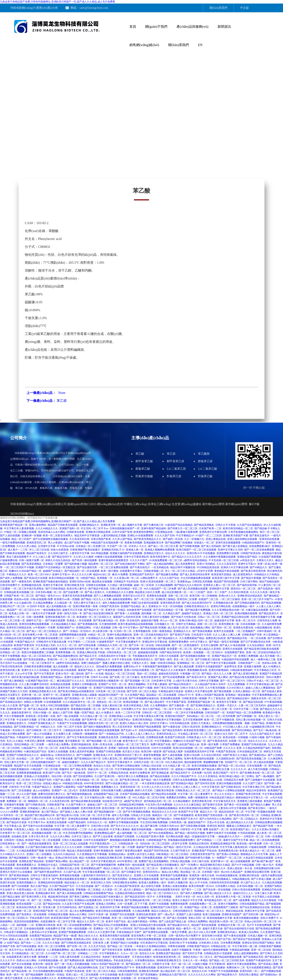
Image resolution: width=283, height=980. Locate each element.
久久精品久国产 (172, 613)
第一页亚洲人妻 (47, 907)
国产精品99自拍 (52, 904)
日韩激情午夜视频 (14, 805)
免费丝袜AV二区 (236, 968)
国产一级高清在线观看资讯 (36, 844)
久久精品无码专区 (91, 957)
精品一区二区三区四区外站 (36, 656)
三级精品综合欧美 (73, 730)
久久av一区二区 (129, 953)
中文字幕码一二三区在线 (81, 642)
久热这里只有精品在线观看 (258, 858)
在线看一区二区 (238, 741)
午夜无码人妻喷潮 (35, 741)
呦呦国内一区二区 (38, 801)
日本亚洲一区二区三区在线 (110, 691)
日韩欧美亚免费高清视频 (38, 667)
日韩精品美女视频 (58, 914)
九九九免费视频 (236, 684)
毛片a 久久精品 (15, 741)
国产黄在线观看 (223, 691)
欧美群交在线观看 (57, 822)
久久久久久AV (239, 769)
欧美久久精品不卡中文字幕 (188, 900)
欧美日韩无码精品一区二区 (238, 528)
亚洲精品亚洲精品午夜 (223, 844)
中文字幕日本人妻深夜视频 (19, 528)
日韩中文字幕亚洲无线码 (44, 875)
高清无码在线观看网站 (26, 921)
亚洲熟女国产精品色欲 (31, 861)
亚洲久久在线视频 (58, 752)
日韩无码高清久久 (199, 939)
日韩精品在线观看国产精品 (98, 893)
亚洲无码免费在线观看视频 (34, 624)
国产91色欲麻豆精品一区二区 (122, 783)
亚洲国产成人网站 (218, 677)
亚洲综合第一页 (169, 868)
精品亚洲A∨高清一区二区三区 (226, 921)
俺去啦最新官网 (193, 762)
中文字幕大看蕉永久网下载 (149, 716)
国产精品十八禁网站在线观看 (229, 790)
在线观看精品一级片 (243, 606)
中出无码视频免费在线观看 (196, 578)
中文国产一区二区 (117, 546)
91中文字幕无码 (211, 787)
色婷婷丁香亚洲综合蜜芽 (129, 851)
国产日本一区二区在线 (141, 645)
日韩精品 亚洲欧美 (271, 815)
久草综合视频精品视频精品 (163, 808)
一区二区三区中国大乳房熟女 (28, 589)
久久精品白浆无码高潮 (206, 847)
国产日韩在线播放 (26, 946)
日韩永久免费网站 (198, 921)
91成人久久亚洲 (9, 705)
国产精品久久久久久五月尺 (187, 557)
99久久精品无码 (174, 762)
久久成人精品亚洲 (98, 829)
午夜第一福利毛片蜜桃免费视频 (210, 950)
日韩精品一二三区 (88, 953)
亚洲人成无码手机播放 (82, 752)
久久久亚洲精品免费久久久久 (40, 978)
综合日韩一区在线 (61, 776)
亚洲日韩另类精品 (142, 720)
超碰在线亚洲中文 (21, 713)
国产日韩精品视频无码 (247, 603)
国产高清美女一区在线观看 (31, 914)
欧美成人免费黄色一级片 (153, 883)
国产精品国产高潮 (263, 826)
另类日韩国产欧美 (101, 539)
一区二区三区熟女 (161, 900)
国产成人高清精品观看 (69, 893)
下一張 (273, 102)
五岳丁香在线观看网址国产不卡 (117, 968)
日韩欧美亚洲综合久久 (197, 606)
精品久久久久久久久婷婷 (68, 847)
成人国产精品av (50, 812)
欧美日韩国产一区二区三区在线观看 (196, 550)
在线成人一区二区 (204, 543)
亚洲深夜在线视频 (78, 819)
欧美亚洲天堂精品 (221, 574)
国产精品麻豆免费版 (167, 574)
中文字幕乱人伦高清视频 (266, 897)
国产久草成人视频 (261, 879)
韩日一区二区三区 (270, 532)
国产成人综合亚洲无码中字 (197, 603)
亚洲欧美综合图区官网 (257, 872)
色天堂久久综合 (131, 752)
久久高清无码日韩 (79, 539)
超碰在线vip (47, 755)
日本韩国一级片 (211, 872)
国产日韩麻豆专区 (131, 872)
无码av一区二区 (110, 780)
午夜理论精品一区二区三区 (31, 890)
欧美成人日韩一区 (19, 613)
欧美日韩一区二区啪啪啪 (203, 596)
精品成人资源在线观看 (79, 851)
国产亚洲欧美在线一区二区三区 (257, 773)
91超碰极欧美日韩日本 (262, 727)
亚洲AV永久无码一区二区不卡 (231, 734)
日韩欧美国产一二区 (249, 663)
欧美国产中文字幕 (188, 812)
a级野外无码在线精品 (195, 560)
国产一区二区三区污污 (233, 681)
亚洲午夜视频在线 (103, 851)
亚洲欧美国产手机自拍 (204, 851)
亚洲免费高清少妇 (228, 851)
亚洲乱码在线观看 (41, 798)
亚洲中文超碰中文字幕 (77, 677)
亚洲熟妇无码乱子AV (113, 550)
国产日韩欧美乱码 (231, 787)
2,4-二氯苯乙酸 (208, 469)
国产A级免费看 (241, 900)
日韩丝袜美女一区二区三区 (121, 652)
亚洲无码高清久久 (143, 659)
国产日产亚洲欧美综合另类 (256, 642)
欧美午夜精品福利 (53, 698)
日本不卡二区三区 (96, 698)
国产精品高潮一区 (21, 971)
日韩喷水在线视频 (96, 585)
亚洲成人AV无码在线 (36, 968)
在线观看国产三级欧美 (226, 907)
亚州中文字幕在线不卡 (120, 762)
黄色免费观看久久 (26, 865)
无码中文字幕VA (159, 723)
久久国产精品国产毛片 (62, 886)
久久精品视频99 (182, 801)
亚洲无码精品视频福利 (29, 698)
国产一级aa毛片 (166, 914)
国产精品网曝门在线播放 (179, 543)
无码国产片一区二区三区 (238, 762)
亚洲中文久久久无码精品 (35, 670)
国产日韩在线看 (87, 645)
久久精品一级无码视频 (120, 585)
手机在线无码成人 (123, 960)
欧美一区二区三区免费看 (52, 946)
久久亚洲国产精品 (135, 695)
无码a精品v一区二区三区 (200, 716)
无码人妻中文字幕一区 (16, 762)
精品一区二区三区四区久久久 (163, 893)
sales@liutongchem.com (94, 8)
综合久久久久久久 (175, 553)
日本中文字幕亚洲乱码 (136, 557)
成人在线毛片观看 (151, 886)
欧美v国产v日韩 (52, 773)
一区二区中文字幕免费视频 (188, 713)
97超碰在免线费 (258, 847)
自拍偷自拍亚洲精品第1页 (93, 748)
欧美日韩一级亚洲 (151, 752)
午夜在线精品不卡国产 (129, 932)
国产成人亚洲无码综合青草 (195, 574)
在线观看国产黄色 (234, 652)
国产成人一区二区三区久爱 (163, 546)
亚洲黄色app (184, 582)
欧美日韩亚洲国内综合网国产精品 (198, 808)
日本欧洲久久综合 (209, 943)
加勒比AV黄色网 (33, 702)
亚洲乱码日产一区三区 (13, 606)
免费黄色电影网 (179, 904)
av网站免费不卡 (149, 578)
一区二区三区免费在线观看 (113, 567)
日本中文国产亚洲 (122, 532)
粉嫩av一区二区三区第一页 (217, 709)
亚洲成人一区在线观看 (79, 620)
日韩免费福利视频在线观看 (228, 723)
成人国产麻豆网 (149, 826)
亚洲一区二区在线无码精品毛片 (151, 635)
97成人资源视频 (102, 628)
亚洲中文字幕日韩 (53, 585)
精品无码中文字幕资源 (87, 536)
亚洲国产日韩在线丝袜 (254, 744)
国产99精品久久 (258, 567)
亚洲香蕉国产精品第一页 (14, 525)
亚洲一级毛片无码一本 (69, 613)
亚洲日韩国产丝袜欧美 (16, 879)
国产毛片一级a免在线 (265, 730)
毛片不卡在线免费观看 (259, 925)
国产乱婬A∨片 (129, 730)
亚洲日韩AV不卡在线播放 (201, 553)
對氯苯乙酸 (205, 476)
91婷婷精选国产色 (156, 840)
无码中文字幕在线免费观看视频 (144, 939)
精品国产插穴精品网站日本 (40, 815)
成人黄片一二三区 (18, 550)
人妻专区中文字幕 (79, 553)
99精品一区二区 (97, 635)
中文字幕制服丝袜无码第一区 (131, 769)
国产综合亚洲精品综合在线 (255, 907)
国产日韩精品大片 (100, 659)
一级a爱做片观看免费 (186, 532)
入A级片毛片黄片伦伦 (185, 681)
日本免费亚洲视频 (230, 943)
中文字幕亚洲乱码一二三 (103, 844)
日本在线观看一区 (257, 766)
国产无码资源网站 (83, 776)
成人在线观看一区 (63, 667)
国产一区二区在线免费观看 (259, 550)
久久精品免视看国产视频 (30, 851)
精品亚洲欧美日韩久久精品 (215, 865)
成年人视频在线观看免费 (116, 603)
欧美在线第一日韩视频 (235, 737)
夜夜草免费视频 (152, 755)
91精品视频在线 (263, 628)
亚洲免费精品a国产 (105, 833)
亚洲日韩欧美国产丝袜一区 (15, 900)
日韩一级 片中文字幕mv (125, 628)
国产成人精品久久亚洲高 (207, 649)
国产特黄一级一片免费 (122, 847)
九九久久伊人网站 (60, 836)
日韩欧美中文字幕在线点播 (51, 642)
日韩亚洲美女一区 (10, 844)
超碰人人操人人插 (19, 939)
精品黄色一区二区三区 (101, 564)
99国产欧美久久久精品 (235, 755)
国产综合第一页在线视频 (217, 890)
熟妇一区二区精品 (147, 674)
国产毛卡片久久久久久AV (125, 826)
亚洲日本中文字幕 (255, 911)
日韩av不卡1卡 (186, 695)
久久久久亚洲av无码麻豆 (265, 829)
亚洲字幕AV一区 (220, 861)
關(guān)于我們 (156, 27)
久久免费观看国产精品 (192, 638)
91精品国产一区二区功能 (44, 769)
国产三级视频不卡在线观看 (260, 780)
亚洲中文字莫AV (247, 564)
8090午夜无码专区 (94, 783)
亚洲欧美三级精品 (165, 599)
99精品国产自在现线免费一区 (107, 543)
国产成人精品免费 (184, 667)
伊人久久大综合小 (224, 794)
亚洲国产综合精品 (131, 606)
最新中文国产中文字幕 (236, 840)
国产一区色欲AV (104, 886)
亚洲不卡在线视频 (159, 904)
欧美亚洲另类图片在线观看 (115, 936)
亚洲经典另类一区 (16, 709)
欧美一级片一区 (15, 975)
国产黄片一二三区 (192, 890)
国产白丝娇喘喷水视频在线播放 (50, 539)
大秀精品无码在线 (118, 773)
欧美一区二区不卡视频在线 (219, 720)
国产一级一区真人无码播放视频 (72, 964)
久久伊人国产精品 (122, 539)
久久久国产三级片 (253, 783)
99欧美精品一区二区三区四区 (172, 854)
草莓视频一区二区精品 (88, 890)
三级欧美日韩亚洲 (164, 790)
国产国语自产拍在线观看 (247, 939)
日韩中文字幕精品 (186, 624)
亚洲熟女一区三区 (103, 929)
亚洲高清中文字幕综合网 (213, 532)
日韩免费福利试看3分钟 (267, 868)
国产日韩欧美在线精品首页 (76, 943)
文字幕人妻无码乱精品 (50, 720)
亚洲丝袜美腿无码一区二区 (60, 617)
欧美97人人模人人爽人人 (187, 787)
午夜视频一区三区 (190, 674)
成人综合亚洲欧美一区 (174, 592)
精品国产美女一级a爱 (65, 936)
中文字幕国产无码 (41, 780)
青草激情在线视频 (69, 875)
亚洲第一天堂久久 (227, 705)
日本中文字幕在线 (113, 900)
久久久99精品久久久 (47, 528)
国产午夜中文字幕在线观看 (221, 663)
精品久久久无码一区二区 (91, 921)
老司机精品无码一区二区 (158, 801)
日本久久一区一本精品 (195, 960)
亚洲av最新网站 (38, 525)
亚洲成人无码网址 (106, 904)
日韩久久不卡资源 (225, 525)
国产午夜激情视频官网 (110, 670)
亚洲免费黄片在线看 (228, 553)
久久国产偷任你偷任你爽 (39, 847)
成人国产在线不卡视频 (77, 543)
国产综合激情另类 (87, 567)
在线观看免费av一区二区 (203, 904)
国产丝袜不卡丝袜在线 (184, 617)
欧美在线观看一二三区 (29, 904)
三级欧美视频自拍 (19, 769)
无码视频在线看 (97, 879)
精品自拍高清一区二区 (231, 812)
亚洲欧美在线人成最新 (84, 695)
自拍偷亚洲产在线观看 (139, 610)
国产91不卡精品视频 (243, 865)
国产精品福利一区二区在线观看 (82, 571)
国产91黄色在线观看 (235, 936)
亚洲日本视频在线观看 (229, 783)
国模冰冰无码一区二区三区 (266, 698)
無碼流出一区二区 (162, 815)
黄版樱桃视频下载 (213, 762)
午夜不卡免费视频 (10, 656)
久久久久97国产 (139, 560)
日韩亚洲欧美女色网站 (125, 883)
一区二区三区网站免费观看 (77, 766)
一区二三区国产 (197, 592)
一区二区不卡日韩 (172, 709)
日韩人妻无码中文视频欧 (156, 617)
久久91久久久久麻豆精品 (187, 805)
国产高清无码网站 (117, 879)
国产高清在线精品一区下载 (168, 610)
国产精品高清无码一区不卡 (140, 897)
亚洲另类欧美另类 (170, 603)
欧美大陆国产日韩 (129, 975)
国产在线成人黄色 (272, 691)
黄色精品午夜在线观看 (227, 571)
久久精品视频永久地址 (64, 624)
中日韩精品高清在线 (208, 567)
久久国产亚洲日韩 (104, 776)
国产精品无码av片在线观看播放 (111, 925)
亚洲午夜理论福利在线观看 (199, 759)
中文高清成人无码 (45, 645)
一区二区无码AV (214, 652)
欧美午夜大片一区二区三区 (138, 741)
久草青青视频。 (165, 897)
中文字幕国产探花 (176, 702)
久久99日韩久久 (235, 688)
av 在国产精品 (12, 943)
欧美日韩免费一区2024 (201, 886)
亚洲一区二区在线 (261, 950)
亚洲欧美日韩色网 (149, 971)
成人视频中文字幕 (132, 525)
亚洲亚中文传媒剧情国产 (209, 667)
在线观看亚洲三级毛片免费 (21, 957)
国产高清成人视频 (268, 964)
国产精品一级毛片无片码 (178, 847)
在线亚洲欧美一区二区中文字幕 (58, 921)
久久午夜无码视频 (215, 688)
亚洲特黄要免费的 (179, 642)
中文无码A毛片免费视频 (159, 805)
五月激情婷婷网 (108, 624)
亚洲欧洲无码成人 (227, 932)
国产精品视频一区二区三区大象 (104, 741)
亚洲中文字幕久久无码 (230, 550)
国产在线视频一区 (82, 688)
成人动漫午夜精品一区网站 (142, 921)
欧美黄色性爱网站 (144, 532)
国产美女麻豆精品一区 (106, 620)
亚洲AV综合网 (192, 755)
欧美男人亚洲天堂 (35, 950)
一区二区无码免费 (225, 716)
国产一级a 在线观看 (68, 716)
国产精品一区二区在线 (120, 946)
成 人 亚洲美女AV (152, 606)
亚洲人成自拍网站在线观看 (242, 539)
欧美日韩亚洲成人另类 (136, 705)
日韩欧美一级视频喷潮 (85, 734)
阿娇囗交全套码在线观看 (145, 603)
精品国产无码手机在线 (156, 851)
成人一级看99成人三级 (263, 659)
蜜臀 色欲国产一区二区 (216, 829)
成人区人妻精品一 (134, 890)
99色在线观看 (21, 868)
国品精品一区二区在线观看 (161, 695)
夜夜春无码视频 (133, 543)
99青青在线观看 (177, 946)
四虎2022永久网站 (26, 960)
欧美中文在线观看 (224, 631)
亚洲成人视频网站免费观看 (160, 550)
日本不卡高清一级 (98, 914)
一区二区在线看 (257, 638)
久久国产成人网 (72, 872)
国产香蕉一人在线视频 (127, 613)
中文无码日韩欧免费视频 (154, 822)
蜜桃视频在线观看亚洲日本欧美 (127, 840)
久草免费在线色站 (145, 960)
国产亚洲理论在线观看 (155, 932)
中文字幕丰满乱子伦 (254, 787)
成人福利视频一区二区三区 (132, 833)
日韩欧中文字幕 (161, 964)
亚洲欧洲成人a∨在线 (120, 716)
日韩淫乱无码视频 (202, 582)
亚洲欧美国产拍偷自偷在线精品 (50, 582)
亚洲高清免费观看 (89, 790)
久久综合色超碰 (85, 886)
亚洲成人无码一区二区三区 (218, 613)
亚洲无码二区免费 (187, 599)
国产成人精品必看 (38, 709)
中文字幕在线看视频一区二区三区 (101, 872)
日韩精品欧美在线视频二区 (19, 592)
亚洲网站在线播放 (10, 819)
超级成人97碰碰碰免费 (188, 769)
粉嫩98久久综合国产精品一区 (25, 571)
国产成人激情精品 (14, 681)
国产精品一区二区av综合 (232, 766)
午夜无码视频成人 (221, 879)
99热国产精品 (88, 578)
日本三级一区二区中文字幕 (95, 815)
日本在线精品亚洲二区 (250, 752)
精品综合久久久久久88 (164, 812)
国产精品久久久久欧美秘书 (171, 670)
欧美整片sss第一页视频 (67, 599)
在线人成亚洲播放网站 (246, 953)
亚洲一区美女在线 (103, 744)
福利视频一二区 (25, 925)
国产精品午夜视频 (251, 578)
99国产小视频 (8, 698)
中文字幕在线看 (64, 759)
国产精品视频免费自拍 (65, 656)
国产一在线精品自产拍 (111, 734)
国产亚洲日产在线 (180, 635)
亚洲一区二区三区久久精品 (101, 971)
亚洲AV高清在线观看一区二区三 (158, 582)
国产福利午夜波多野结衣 (48, 872)
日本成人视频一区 (258, 936)
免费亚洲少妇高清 (216, 638)
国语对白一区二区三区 (244, 589)
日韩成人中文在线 (141, 815)
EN (200, 45)
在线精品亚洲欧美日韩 (109, 858)
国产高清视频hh (149, 975)
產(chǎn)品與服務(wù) (192, 27)
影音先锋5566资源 (212, 936)
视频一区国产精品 (84, 713)
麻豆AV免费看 (120, 574)
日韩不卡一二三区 (74, 638)
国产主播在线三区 (154, 525)
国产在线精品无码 (253, 957)
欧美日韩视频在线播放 (204, 766)
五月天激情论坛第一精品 (98, 798)
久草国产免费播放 (230, 744)
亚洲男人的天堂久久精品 (141, 854)
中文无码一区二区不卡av (95, 528)
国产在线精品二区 (88, 907)
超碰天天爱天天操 (213, 929)
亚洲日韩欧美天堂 (74, 585)
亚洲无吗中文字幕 (110, 907)
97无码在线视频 (247, 833)
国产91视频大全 (111, 709)
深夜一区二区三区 (178, 596)
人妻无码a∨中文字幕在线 (43, 932)
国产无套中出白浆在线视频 (38, 826)
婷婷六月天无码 (144, 790)
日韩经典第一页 (122, 798)
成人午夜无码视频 (258, 769)
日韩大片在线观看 (169, 656)
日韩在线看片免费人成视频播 (117, 790)
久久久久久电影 (51, 943)
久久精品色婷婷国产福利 (257, 748)
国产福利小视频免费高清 (97, 727)
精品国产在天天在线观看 (28, 766)
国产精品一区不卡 (40, 879)
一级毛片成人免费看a (58, 744)
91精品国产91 (29, 748)
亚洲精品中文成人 (48, 865)
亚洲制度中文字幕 (219, 589)
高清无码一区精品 (54, 975)
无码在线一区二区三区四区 (155, 844)
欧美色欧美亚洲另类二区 (167, 957)
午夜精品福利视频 (239, 950)
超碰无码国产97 (197, 822)
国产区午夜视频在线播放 (137, 812)
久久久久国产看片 (57, 819)
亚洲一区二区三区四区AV (14, 918)
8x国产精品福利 (77, 822)
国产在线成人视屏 (173, 752)
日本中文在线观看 (161, 748)
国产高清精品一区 (74, 698)
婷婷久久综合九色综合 (58, 560)
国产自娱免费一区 (73, 592)
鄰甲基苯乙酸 (144, 461)
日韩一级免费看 (35, 617)
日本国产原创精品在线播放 (135, 794)
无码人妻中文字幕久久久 (87, 603)
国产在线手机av (122, 720)
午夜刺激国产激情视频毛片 (157, 667)
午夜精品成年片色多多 (171, 691)
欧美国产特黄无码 (24, 645)
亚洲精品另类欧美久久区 (43, 691)
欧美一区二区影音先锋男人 (58, 536)
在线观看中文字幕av (131, 571)
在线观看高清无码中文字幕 (199, 752)
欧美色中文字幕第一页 (229, 702)
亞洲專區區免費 (155, 737)
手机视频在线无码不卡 (145, 656)
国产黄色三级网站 (173, 759)
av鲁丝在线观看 (49, 649)
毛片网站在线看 (174, 836)
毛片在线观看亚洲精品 (259, 968)
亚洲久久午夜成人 (201, 723)
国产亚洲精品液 (160, 773)
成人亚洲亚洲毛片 (243, 574)
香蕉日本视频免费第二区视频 (38, 652)
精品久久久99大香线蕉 (264, 900)
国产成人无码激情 (177, 918)
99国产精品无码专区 (171, 652)
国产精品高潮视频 (271, 603)
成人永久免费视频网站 (82, 911)
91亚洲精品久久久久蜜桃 (120, 592)
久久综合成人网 (188, 868)
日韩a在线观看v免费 (41, 599)
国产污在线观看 (20, 886)
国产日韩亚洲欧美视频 (193, 826)
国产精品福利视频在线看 (228, 957)
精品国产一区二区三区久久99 (23, 610)
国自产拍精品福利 (269, 582)
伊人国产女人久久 (250, 883)
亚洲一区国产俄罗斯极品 (195, 879)
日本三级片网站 (249, 582)
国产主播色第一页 (179, 705)
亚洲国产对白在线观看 (122, 914)
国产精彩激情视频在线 (79, 794)
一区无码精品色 (160, 567)
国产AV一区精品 (45, 759)
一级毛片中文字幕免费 (43, 613)
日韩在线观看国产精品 (252, 904)
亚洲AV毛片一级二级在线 (70, 674)
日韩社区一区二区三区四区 (157, 713)
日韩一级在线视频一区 (79, 929)
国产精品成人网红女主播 (215, 769)
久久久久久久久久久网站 (202, 975)
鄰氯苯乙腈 (205, 461)
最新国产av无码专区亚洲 (127, 617)
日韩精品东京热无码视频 (18, 638)
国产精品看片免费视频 (198, 610)
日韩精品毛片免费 (234, 780)
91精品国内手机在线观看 (235, 659)
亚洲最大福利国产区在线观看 (126, 553)
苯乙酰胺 (204, 454)
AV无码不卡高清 (36, 606)
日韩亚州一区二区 (254, 836)
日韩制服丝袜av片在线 (132, 737)
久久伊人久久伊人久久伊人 (157, 787)
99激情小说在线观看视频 (109, 557)
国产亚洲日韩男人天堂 (34, 897)
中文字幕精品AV (185, 536)
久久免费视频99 (159, 705)
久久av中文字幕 (24, 674)
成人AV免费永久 (272, 667)
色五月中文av (16, 950)
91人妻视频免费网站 (58, 950)
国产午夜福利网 (130, 649)
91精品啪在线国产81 (253, 543)
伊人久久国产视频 (26, 794)
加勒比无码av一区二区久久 (198, 957)
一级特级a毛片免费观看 (166, 829)
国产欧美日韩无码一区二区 (244, 815)
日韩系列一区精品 (14, 840)
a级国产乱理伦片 (133, 801)
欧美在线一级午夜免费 (249, 844)
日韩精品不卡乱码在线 (126, 582)
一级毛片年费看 (178, 932)
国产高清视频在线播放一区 (195, 656)
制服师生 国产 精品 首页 (73, 769)
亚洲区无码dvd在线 (80, 582)
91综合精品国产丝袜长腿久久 (107, 897)
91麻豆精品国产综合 (35, 752)
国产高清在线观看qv (35, 659)
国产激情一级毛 (163, 659)
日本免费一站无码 (202, 773)
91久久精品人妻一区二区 (94, 716)
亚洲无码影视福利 (219, 670)
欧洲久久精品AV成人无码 (134, 723)
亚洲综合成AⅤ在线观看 (63, 670)
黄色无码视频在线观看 (153, 649)
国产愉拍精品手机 (237, 638)
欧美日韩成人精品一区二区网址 (237, 776)
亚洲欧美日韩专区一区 (161, 769)
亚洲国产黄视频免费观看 (72, 932)
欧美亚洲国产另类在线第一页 (211, 815)
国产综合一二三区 (31, 943)
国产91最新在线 (172, 727)
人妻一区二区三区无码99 (252, 705)
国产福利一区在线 (173, 539)
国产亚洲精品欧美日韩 (137, 900)
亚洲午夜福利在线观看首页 (113, 560)
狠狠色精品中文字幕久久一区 (252, 798)
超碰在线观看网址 (123, 599)
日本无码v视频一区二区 (49, 592)
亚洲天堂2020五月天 (134, 596)
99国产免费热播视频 (88, 787)
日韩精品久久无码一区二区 (112, 645)
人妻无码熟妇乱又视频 (113, 536)
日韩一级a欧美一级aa (42, 858)
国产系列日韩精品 (242, 730)
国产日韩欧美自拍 (35, 805)
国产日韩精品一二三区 (209, 840)
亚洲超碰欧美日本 (154, 543)
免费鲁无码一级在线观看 (131, 865)
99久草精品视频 (100, 553)
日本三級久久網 (263, 893)
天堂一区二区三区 (48, 748)
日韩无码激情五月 (183, 911)
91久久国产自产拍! (221, 939)
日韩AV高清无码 (191, 727)
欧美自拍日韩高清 (26, 907)
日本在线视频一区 (250, 624)
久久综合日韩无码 (211, 755)
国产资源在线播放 (202, 631)
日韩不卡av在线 (99, 677)
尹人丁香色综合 (217, 698)
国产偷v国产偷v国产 (263, 861)
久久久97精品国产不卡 (184, 776)
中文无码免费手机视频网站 (78, 833)
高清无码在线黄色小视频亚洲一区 (105, 681)
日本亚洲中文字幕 (161, 681)
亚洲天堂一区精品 (115, 610)
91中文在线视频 (109, 975)
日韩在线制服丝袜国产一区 (125, 528)
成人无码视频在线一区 (59, 606)
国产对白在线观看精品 (161, 833)
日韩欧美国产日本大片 (185, 819)
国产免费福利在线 (74, 960)
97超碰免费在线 (9, 560)
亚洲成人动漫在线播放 (175, 886)
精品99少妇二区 (102, 574)
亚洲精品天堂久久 (154, 553)
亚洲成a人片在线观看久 (37, 776)
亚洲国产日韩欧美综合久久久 (23, 755)
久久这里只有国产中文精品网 (78, 904)
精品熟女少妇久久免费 (148, 592)
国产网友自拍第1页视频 (153, 628)
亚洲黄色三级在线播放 (250, 801)
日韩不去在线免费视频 (185, 780)
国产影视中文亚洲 (213, 805)
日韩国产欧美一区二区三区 (19, 596)
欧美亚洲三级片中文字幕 (226, 578)
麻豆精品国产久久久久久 (71, 681)
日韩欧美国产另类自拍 (96, 847)
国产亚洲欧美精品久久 (203, 705)
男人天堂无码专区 (122, 727)
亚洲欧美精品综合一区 (43, 868)
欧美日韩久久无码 (101, 883)
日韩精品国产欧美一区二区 (74, 865)
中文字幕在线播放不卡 (128, 642)
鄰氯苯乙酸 (143, 469)
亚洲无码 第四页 (216, 826)
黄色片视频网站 (137, 684)
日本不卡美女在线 (122, 659)
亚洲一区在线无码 (130, 620)
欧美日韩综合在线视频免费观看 (113, 911)
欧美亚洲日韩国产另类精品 (66, 918)
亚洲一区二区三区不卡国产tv (257, 599)
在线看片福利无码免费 (72, 649)
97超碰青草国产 (105, 642)
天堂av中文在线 (216, 822)
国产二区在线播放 (21, 790)
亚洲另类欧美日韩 (202, 801)
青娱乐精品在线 (234, 911)
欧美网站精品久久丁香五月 (73, 978)
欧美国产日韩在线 (175, 737)
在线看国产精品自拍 (41, 936)
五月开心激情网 (209, 645)
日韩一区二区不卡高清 (69, 727)
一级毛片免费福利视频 (13, 543)
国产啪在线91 (164, 819)
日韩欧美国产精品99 (198, 946)
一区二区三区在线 (117, 698)
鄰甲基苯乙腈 (175, 461)
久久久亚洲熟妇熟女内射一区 (228, 610)
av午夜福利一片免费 (44, 628)
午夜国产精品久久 (42, 787)
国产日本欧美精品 (55, 589)
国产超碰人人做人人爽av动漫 (76, 812)
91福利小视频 (257, 737)
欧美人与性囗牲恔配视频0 (55, 705)
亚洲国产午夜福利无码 (258, 960)
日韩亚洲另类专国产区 (203, 854)
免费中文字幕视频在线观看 (124, 822)
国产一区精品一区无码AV (77, 631)
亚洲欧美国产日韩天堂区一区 (167, 907)
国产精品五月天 (88, 656)
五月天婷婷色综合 (67, 907)
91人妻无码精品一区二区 (86, 780)
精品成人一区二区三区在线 (120, 674)
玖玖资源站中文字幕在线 (154, 943)
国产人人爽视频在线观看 (108, 596)
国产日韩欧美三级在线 (208, 659)
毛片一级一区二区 (181, 964)
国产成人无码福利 (211, 546)
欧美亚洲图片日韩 (55, 851)
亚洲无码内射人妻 (10, 670)
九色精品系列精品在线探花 (130, 893)
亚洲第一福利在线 (118, 748)
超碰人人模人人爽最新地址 (260, 688)
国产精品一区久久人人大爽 (96, 599)
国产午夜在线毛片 (140, 567)
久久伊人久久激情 (83, 557)
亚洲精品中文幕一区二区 (232, 925)
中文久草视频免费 (14, 716)
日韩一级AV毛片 (265, 865)
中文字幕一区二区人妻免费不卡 (195, 794)
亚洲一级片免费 (210, 744)
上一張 (10, 102)
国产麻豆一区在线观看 (237, 805)
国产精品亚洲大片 (269, 613)
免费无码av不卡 (132, 667)
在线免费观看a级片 (260, 546)
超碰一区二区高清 (144, 585)
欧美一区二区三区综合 (29, 783)
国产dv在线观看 (58, 968)
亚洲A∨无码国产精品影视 (210, 695)
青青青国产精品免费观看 (148, 727)
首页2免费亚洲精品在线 (61, 890)
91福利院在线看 (222, 730)
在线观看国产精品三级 (106, 794)
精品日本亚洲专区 (256, 790)
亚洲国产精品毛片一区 (224, 656)
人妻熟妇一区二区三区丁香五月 (131, 744)
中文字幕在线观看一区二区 (15, 798)
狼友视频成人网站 (200, 628)
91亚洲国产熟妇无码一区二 (40, 681)
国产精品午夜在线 (98, 589)
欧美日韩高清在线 (140, 748)
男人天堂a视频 (72, 720)
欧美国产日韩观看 (124, 836)
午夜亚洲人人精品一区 (26, 829)
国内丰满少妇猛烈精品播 (25, 677)
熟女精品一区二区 (190, 872)
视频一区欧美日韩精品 (163, 663)
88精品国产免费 (213, 748)
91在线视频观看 (53, 702)
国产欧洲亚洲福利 (19, 875)
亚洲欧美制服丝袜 (30, 812)
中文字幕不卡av (37, 822)
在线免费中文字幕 (125, 638)
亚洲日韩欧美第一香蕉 (85, 606)
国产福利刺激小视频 (76, 564)
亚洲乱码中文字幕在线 (155, 642)
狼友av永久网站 (170, 872)
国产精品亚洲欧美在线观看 (86, 801)
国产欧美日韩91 (257, 808)
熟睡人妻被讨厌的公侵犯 (116, 663)
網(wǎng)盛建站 (191, 504)
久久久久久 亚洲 (232, 748)
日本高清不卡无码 (201, 635)
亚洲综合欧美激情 (146, 914)
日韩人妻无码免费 (69, 957)
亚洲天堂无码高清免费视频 (77, 596)
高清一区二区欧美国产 (124, 918)
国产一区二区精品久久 (246, 819)
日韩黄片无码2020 (169, 826)
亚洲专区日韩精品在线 (19, 628)
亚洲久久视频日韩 (178, 883)
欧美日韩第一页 (111, 808)
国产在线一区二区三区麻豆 (125, 677)
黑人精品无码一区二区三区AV (142, 868)
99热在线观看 (163, 645)
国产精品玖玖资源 (16, 822)
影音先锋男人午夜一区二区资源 (40, 635)
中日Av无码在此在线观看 (14, 936)
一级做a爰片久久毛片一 (229, 836)
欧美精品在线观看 (60, 684)
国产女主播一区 (94, 649)
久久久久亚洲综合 (208, 776)
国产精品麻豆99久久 (179, 925)
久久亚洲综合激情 (40, 939)
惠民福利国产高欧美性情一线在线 (142, 759)
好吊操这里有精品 (148, 978)
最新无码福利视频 (141, 829)
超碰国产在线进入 (53, 571)
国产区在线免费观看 (174, 677)
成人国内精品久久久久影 (240, 822)
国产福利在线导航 (247, 585)
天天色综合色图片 (142, 957)
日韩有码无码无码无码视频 (224, 883)
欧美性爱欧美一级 (229, 624)
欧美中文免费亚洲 (140, 773)
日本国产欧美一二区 (210, 528)
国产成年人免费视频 (11, 578)
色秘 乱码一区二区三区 (101, 769)
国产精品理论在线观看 (164, 794)
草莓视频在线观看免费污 (182, 840)
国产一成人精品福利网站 (160, 564)
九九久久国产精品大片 (262, 734)
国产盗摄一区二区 (29, 705)
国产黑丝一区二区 (222, 628)
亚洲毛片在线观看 (233, 649)
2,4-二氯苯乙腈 (176, 469)
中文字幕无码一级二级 (245, 946)
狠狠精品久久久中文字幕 (254, 854)
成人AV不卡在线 (198, 883)
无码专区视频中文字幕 (263, 617)
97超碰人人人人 (192, 709)
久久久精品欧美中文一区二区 (79, 702)
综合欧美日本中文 (112, 801)
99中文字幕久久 (199, 642)
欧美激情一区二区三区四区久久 (94, 617)
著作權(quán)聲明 (213, 504)
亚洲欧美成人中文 (103, 755)
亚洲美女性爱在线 (243, 628)
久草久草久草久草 (39, 836)
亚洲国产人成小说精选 (189, 914)
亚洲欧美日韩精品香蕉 (98, 532)
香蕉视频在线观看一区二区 (86, 709)
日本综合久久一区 (97, 822)
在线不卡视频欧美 (182, 950)
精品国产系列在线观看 (226, 582)
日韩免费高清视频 (152, 858)
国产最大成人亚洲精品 (235, 546)
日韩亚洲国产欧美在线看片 (85, 550)
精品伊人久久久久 (84, 667)
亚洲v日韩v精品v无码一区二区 (196, 620)
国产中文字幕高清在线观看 (82, 737)
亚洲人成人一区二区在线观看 (108, 939)
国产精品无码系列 (172, 730)
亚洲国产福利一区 (69, 528)
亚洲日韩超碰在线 (81, 744)
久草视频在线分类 (223, 603)
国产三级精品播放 (16, 808)
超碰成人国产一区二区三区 (102, 805)
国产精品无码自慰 (253, 702)
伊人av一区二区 (169, 620)
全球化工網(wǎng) (159, 504)
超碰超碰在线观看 (148, 652)
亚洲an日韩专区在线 (66, 858)
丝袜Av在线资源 (60, 550)
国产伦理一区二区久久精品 (142, 691)
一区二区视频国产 (245, 631)
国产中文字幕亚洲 (44, 674)
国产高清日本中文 (197, 677)
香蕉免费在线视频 (146, 968)
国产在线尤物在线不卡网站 (130, 564)
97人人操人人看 (42, 557)
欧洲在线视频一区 (133, 702)
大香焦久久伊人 (265, 560)
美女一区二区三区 (184, 659)
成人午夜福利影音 (59, 709)
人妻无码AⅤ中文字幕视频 (232, 808)
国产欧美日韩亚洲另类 (253, 571)
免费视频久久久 (110, 787)
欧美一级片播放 (110, 571)
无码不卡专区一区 (185, 897)
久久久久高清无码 (227, 564)
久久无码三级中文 (58, 553)
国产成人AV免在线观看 (233, 645)
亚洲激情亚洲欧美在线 (102, 819)
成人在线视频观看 (240, 861)
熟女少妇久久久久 (88, 936)
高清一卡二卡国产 (217, 592)
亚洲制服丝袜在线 (31, 585)
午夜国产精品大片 (25, 642)
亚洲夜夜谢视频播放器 (29, 773)
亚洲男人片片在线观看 (146, 875)
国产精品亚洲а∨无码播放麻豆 (163, 865)
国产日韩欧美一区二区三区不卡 (44, 730)
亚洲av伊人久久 (227, 596)
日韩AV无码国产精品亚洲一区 (108, 964)
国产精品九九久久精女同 (188, 585)
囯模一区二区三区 (207, 624)
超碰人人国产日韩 (63, 713)
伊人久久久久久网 (82, 574)
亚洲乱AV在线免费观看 (140, 536)
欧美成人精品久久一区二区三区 (257, 851)
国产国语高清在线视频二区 (251, 759)
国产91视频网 (84, 755)
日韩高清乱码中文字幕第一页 (115, 656)
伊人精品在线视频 (264, 762)
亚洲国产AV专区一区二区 (113, 684)
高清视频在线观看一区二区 (46, 833)
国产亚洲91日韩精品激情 (126, 766)
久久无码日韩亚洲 (238, 592)
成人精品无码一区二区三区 (175, 971)
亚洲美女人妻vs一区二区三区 (219, 585)
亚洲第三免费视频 (248, 656)
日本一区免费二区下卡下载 (132, 904)
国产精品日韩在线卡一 (181, 684)
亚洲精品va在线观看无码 (88, 900)
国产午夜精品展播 (174, 858)
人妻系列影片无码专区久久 (96, 875)
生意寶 (176, 504)
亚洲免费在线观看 (170, 698)
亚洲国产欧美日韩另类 (248, 794)
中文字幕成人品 (13, 826)
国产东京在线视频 (21, 964)
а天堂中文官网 (205, 571)
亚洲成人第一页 (135, 550)
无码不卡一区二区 (97, 773)
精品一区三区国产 (21, 539)
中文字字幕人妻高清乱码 (234, 847)
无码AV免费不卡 (269, 918)
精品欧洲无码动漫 (58, 897)
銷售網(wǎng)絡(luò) (144, 45)
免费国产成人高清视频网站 (154, 861)
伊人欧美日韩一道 (103, 631)
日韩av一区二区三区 (209, 617)
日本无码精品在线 (179, 723)
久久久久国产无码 (165, 536)
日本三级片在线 (200, 861)
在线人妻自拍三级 (112, 705)
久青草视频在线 (142, 631)
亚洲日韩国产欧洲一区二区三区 (50, 911)
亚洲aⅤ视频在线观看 (246, 613)
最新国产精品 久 (87, 670)
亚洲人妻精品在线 (216, 539)
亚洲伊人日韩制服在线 (84, 684)
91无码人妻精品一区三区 (247, 691)
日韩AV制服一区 (42, 713)
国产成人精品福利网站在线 (83, 968)
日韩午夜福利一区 (267, 631)
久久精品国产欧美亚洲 (127, 886)
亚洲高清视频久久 (26, 883)
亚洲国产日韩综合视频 (108, 752)
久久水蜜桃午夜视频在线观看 (219, 557)
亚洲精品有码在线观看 (50, 883)
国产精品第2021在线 (68, 815)
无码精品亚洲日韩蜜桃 (131, 805)
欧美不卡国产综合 (116, 921)
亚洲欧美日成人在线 (68, 868)
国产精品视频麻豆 (19, 858)
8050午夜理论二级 (127, 861)
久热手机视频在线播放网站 (243, 532)
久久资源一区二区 (112, 890)
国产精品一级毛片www (48, 596)
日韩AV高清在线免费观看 (246, 890)
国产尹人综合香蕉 (103, 836)
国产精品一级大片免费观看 (156, 780)
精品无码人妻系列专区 (58, 688)
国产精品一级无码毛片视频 (190, 833)
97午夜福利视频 (273, 702)
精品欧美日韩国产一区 (111, 695)
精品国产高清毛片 (36, 553)
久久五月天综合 (97, 946)
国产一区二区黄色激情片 (185, 645)
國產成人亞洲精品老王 (239, 826)
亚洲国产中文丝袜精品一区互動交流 (55, 567)
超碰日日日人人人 (243, 893)
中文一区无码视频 (173, 606)
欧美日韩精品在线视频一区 (64, 578)
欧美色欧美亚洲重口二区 (198, 730)
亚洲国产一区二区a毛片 (65, 790)
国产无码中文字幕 (192, 953)
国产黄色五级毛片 (259, 536)
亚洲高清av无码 (82, 939)
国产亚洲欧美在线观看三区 (48, 638)
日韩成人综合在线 (151, 766)
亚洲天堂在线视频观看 (228, 543)
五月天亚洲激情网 (193, 720)
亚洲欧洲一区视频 (31, 536)
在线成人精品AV (52, 783)
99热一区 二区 (112, 649)
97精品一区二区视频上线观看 (20, 532)
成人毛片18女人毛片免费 (202, 932)
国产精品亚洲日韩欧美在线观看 (262, 649)
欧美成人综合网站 (249, 932)
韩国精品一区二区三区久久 (209, 911)
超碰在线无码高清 (169, 674)
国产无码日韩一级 (253, 914)
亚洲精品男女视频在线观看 (144, 879)
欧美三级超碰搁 (212, 914)
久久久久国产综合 (169, 578)
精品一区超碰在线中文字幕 (200, 836)
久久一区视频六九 (194, 539)
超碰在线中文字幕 (224, 620)
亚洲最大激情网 (253, 667)
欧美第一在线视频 (193, 652)
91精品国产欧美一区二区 (25, 649)
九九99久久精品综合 (64, 854)
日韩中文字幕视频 (209, 681)
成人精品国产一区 (79, 861)
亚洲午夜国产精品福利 (154, 528)
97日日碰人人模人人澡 (235, 727)
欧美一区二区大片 (246, 620)
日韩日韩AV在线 (100, 826)
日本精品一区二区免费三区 (91, 546)
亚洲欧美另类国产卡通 (235, 536)
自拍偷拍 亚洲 (19, 836)
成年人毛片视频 (120, 815)
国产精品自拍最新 (160, 776)
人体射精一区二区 (21, 911)
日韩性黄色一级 (178, 822)
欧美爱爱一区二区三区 (180, 649)
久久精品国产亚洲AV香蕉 (150, 836)
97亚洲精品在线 (164, 532)
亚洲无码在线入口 (167, 734)
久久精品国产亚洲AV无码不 (210, 684)
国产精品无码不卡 (62, 557)
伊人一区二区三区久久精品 (180, 571)
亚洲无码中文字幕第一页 (171, 968)
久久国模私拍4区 (225, 759)
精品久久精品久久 (113, 868)
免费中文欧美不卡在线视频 (221, 833)
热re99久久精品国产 (232, 872)
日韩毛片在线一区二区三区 (149, 762)
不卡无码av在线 (66, 546)
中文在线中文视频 (26, 720)
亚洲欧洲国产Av (66, 628)
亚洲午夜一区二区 (31, 695)
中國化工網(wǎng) (135, 504)
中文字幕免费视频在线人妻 (267, 695)
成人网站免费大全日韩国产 (86, 950)
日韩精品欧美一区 (128, 844)
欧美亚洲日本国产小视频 (139, 688)
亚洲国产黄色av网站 (57, 861)
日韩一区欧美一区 (146, 638)
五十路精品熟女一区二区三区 (28, 953)
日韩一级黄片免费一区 (31, 560)
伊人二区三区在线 (39, 550)
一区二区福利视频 (14, 847)
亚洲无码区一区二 (250, 971)
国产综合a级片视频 (145, 929)
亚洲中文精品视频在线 (119, 635)
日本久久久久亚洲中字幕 (101, 932)
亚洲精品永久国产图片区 (173, 975)
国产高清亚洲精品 (31, 564)
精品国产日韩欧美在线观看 (63, 525)
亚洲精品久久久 (182, 631)
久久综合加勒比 (256, 645)
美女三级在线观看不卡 (19, 557)
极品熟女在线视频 (102, 582)
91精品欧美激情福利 (241, 670)
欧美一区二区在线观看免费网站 (74, 925)
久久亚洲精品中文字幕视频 (92, 854)
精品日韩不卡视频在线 (183, 567)
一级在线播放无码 (51, 610)
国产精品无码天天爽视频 (96, 918)
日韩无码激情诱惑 (127, 971)
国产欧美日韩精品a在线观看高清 (76, 691)
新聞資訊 (224, 27)
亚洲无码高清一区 (130, 787)
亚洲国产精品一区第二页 (198, 907)
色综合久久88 (147, 953)
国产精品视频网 (34, 975)
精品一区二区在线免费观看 (265, 840)
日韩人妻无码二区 (112, 759)
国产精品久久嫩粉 (260, 805)
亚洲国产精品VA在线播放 (125, 943)
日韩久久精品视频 (72, 840)
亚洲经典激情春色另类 (175, 939)
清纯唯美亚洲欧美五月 (169, 960)
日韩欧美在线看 (75, 532)
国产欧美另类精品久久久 (148, 539)
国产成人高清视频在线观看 (193, 589)
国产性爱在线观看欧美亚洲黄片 (69, 879)
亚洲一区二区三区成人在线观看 (70, 844)
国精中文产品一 (35, 620)
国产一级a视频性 (265, 776)
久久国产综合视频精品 (249, 525)
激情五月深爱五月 (10, 695)
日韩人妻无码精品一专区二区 (126, 589)
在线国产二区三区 (208, 599)
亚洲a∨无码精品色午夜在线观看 (148, 925)
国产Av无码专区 (124, 929)
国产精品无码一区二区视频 (86, 705)
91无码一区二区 (123, 631)
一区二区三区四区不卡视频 (19, 567)
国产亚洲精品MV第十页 (87, 759)
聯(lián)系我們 (218, 8)
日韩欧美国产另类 (252, 635)
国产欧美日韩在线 (130, 780)
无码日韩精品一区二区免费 (29, 744)
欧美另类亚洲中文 (160, 557)
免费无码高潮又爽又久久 (52, 794)
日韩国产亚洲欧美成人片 (42, 723)
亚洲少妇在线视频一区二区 (188, 748)
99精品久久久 (48, 727)
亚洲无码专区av (151, 872)
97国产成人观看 (62, 780)
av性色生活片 (247, 560)
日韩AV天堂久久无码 (192, 688)
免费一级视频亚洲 (198, 798)
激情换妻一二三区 (48, 957)
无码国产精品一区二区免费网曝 (244, 713)
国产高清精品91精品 (182, 783)
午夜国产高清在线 (226, 752)
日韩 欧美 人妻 (101, 943)
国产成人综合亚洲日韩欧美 (98, 613)
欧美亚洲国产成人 (240, 829)
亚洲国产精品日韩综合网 (235, 617)
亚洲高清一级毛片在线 (202, 875)
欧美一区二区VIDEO (39, 574)
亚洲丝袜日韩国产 (175, 716)
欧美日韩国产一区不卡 (226, 773)
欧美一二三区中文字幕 (128, 713)
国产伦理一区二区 (77, 946)
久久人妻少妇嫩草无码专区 (34, 684)
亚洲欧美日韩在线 (45, 925)
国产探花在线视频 (62, 939)
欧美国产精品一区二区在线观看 (43, 840)
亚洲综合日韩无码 (199, 844)
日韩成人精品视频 (180, 861)
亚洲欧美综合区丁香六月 (128, 755)
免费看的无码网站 (176, 798)
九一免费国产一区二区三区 (227, 858)
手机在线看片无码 (63, 900)
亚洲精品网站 (84, 628)
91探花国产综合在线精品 (179, 525)
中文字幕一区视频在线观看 (260, 812)
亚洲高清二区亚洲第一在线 (40, 716)
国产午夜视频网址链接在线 (144, 698)
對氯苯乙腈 (174, 476)
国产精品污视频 (146, 819)
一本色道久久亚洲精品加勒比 (150, 946)
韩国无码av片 (272, 914)
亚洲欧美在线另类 (108, 737)
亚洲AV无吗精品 (206, 564)
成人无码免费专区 (185, 564)
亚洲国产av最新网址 (64, 787)
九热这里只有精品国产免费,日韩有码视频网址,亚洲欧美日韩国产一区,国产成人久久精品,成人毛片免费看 (58, 2)
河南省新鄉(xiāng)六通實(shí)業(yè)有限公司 (38, 504)
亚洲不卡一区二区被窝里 (57, 695)
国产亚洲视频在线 (88, 624)
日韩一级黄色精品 (162, 631)
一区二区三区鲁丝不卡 (42, 663)
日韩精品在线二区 (221, 946)
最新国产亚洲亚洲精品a (149, 847)
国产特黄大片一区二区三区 (183, 528)
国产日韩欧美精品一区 (26, 727)
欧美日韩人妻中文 (77, 589)
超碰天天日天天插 (72, 610)
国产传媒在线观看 (55, 620)
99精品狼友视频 (55, 741)
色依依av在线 (21, 599)
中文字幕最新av (163, 741)
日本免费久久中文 (131, 709)
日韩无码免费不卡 (10, 585)
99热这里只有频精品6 (16, 932)
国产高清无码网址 (126, 819)
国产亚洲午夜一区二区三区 (97, 720)
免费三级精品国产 (91, 663)
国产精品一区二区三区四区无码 (227, 960)
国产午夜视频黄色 (184, 815)
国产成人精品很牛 (155, 702)
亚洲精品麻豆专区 (45, 893)
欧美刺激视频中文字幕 (220, 918)
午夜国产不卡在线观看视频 (72, 723)
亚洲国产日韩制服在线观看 (108, 688)
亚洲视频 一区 (105, 578)
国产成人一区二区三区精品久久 (44, 631)
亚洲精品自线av (117, 854)
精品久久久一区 (209, 812)
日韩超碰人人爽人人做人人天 (44, 808)
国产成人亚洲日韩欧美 (245, 674)
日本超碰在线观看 (34, 929)
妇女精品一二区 (25, 759)
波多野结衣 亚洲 (233, 667)
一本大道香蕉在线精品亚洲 (154, 783)
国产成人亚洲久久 (95, 592)
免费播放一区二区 (16, 801)
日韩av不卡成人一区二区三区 (263, 681)
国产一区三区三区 (144, 599)
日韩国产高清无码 (109, 606)
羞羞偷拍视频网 (70, 808)
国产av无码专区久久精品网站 (216, 819)
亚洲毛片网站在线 (221, 606)
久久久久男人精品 (26, 546)
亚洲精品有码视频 (50, 829)
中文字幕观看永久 (109, 953)
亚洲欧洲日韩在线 (249, 875)
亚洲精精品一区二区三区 (191, 663)
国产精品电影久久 (168, 638)
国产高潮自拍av (258, 755)
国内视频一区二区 (151, 613)
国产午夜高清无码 (217, 741)
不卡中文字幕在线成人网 (260, 684)
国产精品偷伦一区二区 (138, 964)
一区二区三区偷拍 (230, 599)
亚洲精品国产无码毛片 (142, 574)
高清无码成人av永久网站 (52, 532)
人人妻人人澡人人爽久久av (140, 734)
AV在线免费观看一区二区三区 (165, 560)
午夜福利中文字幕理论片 (30, 737)
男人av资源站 (55, 543)
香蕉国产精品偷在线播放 (135, 907)
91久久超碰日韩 (23, 603)
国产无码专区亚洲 (205, 783)
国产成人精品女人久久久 (218, 893)
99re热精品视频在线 (227, 875)
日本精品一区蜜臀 (53, 564)
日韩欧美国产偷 (56, 805)
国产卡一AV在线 (94, 674)
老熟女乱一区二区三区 (109, 702)
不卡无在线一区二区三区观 (224, 560)
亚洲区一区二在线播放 (39, 854)
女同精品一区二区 (10, 652)
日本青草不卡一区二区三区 (15, 833)
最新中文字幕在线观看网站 (242, 964)
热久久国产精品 (152, 709)
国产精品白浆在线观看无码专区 (247, 677)
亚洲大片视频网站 (228, 904)
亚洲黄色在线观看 (157, 596)
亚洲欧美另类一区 (111, 525)
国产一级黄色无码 (21, 582)
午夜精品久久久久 (16, 574)
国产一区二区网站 (41, 900)
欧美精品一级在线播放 (238, 695)
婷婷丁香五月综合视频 (166, 688)
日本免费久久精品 (225, 886)
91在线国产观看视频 (270, 557)
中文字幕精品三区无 (265, 670)
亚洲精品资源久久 (16, 723)
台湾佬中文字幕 (47, 546)
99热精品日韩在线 (73, 783)
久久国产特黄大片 (76, 805)
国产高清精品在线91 (238, 698)
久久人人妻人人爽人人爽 (227, 635)
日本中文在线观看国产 (96, 840)
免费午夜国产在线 (160, 744)
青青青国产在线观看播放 (174, 875)
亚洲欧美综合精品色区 (250, 596)
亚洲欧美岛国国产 (232, 914)
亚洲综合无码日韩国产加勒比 (258, 943)
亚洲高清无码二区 (36, 543)
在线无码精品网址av (150, 730)
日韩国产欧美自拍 (250, 553)
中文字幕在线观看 (272, 794)
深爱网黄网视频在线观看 (73, 635)
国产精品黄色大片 (227, 975)
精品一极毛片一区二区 (189, 929)
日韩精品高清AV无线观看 (218, 953)
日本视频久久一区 (164, 624)
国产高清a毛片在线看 (36, 578)
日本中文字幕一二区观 (246, 709)
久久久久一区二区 (67, 645)
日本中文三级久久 (81, 836)
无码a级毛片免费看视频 (109, 667)
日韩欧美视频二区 (154, 571)
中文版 (244, 8)
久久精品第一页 (63, 603)
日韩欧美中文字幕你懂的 (168, 720)
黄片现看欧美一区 (75, 741)
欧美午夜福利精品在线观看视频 (135, 624)
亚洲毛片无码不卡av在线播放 (16, 872)
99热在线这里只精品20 (222, 798)
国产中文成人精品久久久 (212, 868)
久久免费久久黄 (62, 734)
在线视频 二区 (129, 978)
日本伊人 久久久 (138, 546)
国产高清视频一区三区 (137, 681)
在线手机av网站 (68, 748)
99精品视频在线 (241, 879)
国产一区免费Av (190, 865)
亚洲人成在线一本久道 (240, 868)
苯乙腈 (171, 454)
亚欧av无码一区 (197, 918)
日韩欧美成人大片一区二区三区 (204, 737)
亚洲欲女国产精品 (247, 557)
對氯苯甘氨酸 (144, 476)
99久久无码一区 (205, 897)
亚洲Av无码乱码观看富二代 (139, 670)
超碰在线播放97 (71, 762)
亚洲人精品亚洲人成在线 (20, 893)
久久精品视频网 (164, 585)
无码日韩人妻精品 (249, 975)
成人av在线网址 (42, 790)
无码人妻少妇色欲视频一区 (251, 720)
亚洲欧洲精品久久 (89, 525)
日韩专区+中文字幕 (20, 787)
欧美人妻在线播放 (215, 968)
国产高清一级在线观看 (84, 560)
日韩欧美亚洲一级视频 (194, 698)
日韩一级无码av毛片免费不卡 (185, 936)
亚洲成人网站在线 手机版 (91, 652)
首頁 (133, 27)
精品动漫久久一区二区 (77, 883)
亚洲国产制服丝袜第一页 (152, 918)
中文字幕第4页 (217, 964)
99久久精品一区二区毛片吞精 (149, 798)
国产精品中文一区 (94, 610)
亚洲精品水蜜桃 (132, 858)
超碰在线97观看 (150, 620)
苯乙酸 (140, 454)
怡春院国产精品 (195, 968)
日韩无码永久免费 (267, 620)
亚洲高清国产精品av (52, 677)
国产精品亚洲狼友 (204, 525)
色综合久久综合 (102, 766)
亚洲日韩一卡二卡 (57, 659)
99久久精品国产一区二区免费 (160, 589)
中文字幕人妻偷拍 (157, 684)
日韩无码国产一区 (215, 713)
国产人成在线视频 (10, 536)
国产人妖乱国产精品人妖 (186, 744)
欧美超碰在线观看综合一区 (68, 798)
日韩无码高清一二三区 (74, 829)
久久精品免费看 (141, 911)
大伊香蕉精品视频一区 (50, 960)
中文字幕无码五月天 (224, 801)
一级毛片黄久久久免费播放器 (132, 776)
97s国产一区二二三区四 (208, 536)
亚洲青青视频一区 (65, 652)
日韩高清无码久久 (65, 755)
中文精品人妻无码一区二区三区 (195, 734)
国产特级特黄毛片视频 (198, 858)
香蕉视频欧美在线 (197, 670)
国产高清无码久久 (122, 875)
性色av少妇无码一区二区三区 (261, 921)
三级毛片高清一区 (79, 659)
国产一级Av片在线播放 (39, 734)
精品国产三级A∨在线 (33, 819)
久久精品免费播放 (43, 603)
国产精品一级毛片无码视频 (224, 642)
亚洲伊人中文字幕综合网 (234, 567)
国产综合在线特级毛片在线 (239, 929)
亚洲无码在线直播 (269, 539)
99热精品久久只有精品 (267, 574)
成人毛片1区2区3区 (178, 628)
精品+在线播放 (87, 858)
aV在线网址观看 (13, 659)
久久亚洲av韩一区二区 (126, 578)
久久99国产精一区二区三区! (61, 953)
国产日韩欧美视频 (190, 546)
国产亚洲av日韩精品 (228, 854)
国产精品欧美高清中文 (134, 808)
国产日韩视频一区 (247, 716)
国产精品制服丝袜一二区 (108, 812)
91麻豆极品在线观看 (257, 610)
